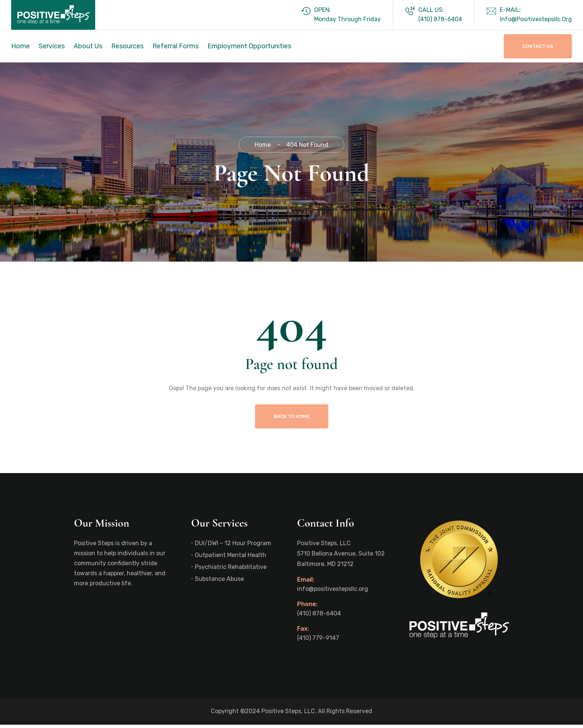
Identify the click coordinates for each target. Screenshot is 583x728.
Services (52, 46)
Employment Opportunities (249, 46)
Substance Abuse (219, 582)
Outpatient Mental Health (231, 558)
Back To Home (292, 420)
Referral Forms (175, 46)
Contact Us (538, 46)
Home (20, 46)
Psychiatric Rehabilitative (231, 570)
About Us (88, 46)
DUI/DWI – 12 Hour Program (233, 546)
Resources (127, 46)
